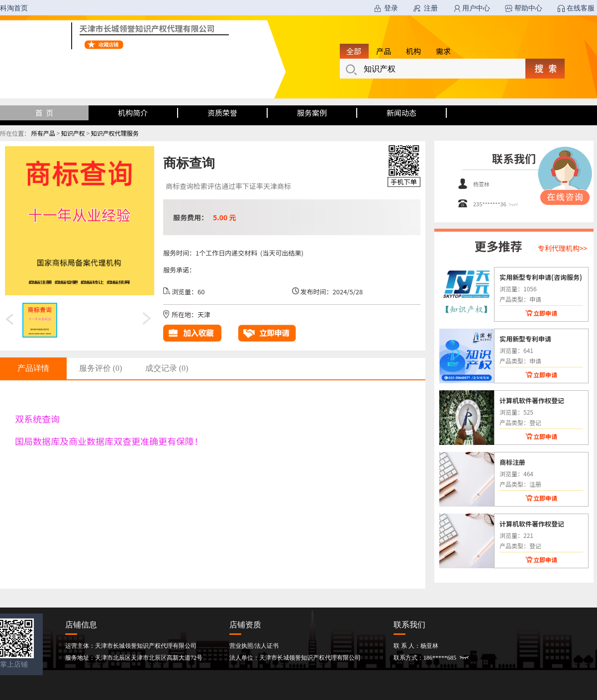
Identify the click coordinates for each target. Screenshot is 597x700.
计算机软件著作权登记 (532, 400)
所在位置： (15, 133)
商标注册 (512, 462)
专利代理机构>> (563, 248)
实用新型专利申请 (525, 339)
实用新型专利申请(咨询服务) (541, 277)
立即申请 (545, 313)
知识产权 (73, 133)
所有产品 (43, 133)
